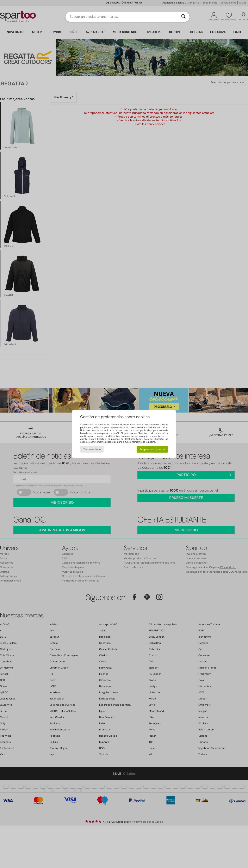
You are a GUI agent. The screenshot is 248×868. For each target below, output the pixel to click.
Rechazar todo (92, 449)
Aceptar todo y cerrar (152, 449)
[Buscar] (183, 17)
